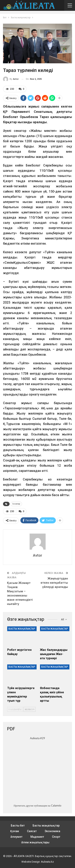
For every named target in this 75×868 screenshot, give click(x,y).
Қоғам (15, 831)
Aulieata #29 (37, 738)
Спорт (56, 837)
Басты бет (18, 826)
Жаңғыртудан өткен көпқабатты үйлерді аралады (54, 583)
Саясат (32, 831)
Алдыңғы (15, 709)
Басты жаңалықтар (22, 629)
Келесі (29, 709)
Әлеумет (16, 837)
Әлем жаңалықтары (35, 842)
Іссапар (16, 504)
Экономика (52, 831)
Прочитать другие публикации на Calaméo (37, 805)
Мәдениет (37, 837)
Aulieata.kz (47, 862)
